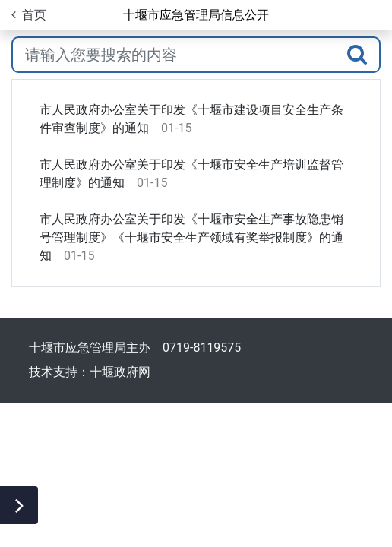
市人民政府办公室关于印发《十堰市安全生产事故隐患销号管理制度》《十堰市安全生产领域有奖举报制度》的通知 (191, 237)
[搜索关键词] (174, 55)
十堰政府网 (120, 372)
